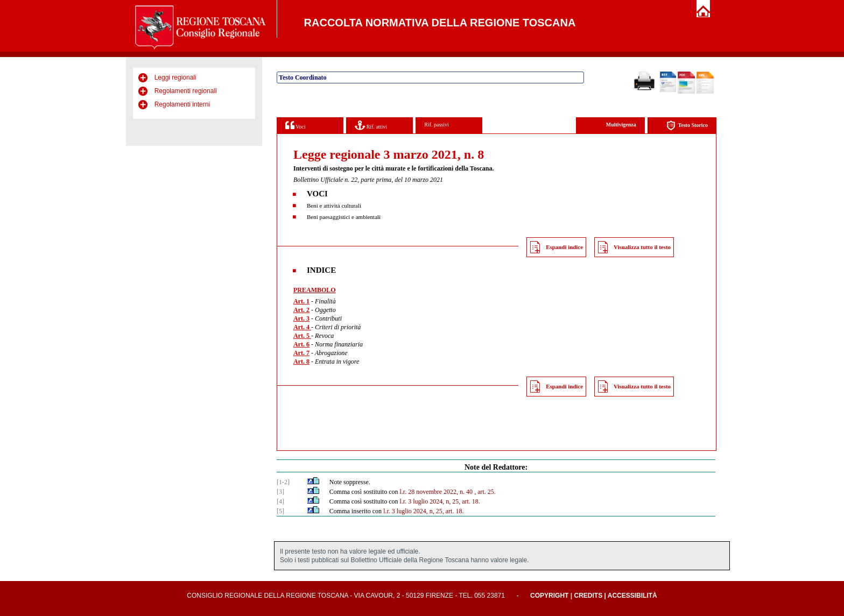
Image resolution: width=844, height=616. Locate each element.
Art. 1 (301, 301)
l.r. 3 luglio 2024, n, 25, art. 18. (439, 501)
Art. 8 (301, 362)
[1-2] (283, 482)
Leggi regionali (175, 77)
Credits (588, 596)
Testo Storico (687, 126)
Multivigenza (621, 125)
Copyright (549, 596)
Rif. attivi (371, 125)
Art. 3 (301, 318)
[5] (280, 511)
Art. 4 (302, 327)
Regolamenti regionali (186, 91)
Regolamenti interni (182, 104)
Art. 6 (301, 344)
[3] (280, 492)
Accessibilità (632, 596)
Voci (295, 125)
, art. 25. (485, 492)
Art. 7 (301, 353)
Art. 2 (301, 310)
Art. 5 (302, 336)
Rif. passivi (437, 125)
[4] (280, 501)
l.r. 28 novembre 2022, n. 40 (436, 492)
